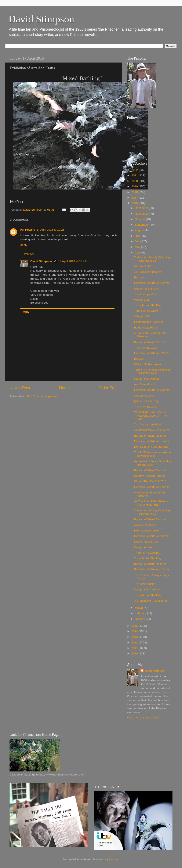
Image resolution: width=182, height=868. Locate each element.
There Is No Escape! (147, 553)
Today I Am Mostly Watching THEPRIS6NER (152, 259)
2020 (135, 181)
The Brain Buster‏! (145, 584)
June (138, 241)
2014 (135, 631)
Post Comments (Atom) (42, 396)
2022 (135, 170)
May (138, 247)
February (141, 613)
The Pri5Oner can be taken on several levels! (153, 454)
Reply (24, 245)
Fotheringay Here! (146, 328)
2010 (135, 653)
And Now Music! (145, 384)
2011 (135, 648)
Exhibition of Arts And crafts (152, 441)
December (142, 208)
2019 (135, 186)
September (142, 225)
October (140, 219)
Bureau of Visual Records (150, 342)
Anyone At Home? (146, 525)
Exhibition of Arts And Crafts (152, 283)
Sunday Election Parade (150, 476)
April (138, 253)
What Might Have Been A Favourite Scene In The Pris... (151, 415)
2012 (135, 642)
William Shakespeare (148, 364)
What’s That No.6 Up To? (150, 481)
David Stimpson (41, 19)
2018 (135, 192)
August (140, 230)
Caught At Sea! (144, 547)
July (138, 236)
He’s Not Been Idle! (146, 531)
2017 (135, 198)
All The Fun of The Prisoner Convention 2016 (152, 503)
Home (64, 388)
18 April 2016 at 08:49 (72, 261)
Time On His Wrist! (146, 311)
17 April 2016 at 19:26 (50, 230)
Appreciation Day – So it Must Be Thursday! (153, 463)
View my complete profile (143, 717)
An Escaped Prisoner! (148, 272)
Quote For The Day (146, 289)
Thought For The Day (148, 305)
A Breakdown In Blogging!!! (151, 601)
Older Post (108, 388)
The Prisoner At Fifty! (148, 424)
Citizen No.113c (144, 396)
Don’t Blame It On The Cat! (151, 447)
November (142, 214)
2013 (135, 637)
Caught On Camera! (147, 379)
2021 (135, 175)
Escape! (139, 277)
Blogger (114, 859)
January (140, 619)
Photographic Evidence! (149, 322)
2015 (135, 626)
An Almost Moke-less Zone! (152, 430)
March (139, 608)
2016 (135, 203)
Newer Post (20, 388)
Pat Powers (28, 230)
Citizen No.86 (143, 266)
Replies (29, 254)
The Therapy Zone (146, 294)
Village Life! (142, 300)
